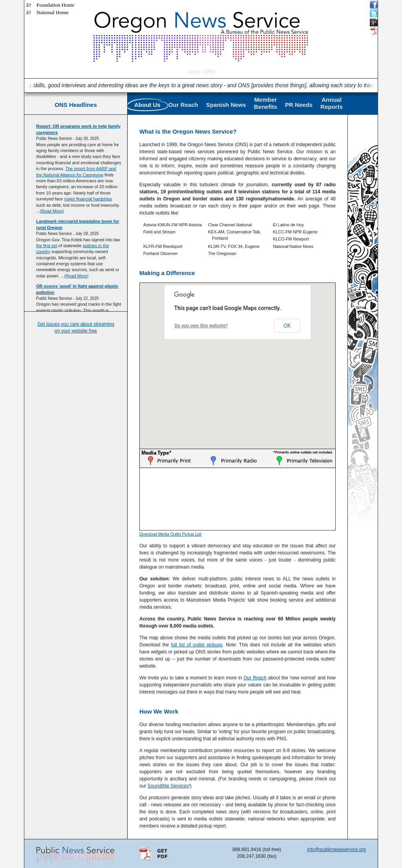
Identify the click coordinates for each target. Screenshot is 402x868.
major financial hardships (88, 199)
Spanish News (226, 105)
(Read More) (52, 211)
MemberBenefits (266, 103)
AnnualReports (332, 103)
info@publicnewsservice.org (336, 850)
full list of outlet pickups (197, 645)
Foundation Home (56, 5)
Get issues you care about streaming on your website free (76, 328)
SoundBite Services (168, 786)
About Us (147, 105)
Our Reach (183, 105)
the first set (47, 246)
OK (287, 326)
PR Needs (299, 105)
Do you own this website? (201, 326)
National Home (53, 12)
